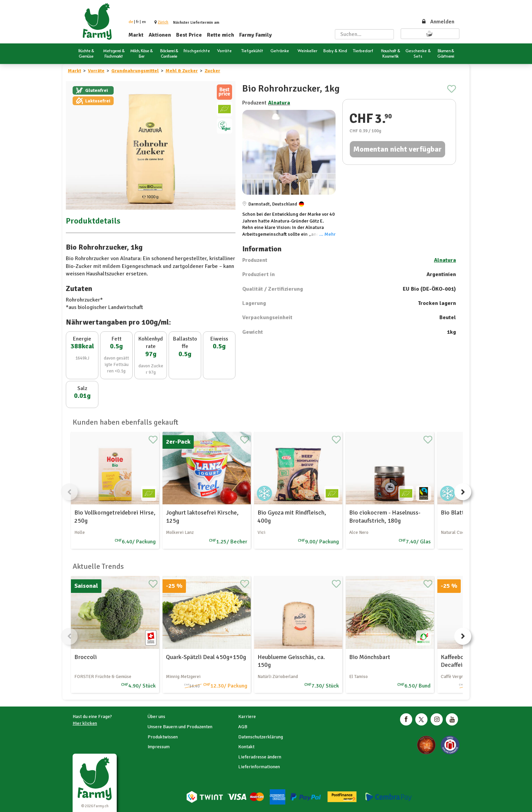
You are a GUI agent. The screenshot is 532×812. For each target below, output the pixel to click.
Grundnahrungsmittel (135, 71)
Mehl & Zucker (182, 71)
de (131, 22)
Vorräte (96, 71)
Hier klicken (85, 723)
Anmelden (438, 22)
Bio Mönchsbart (370, 657)
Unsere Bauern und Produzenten (180, 727)
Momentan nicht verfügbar (397, 149)
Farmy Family (255, 35)
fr (137, 22)
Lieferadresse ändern (260, 757)
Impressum (159, 747)
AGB (243, 727)
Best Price (189, 35)
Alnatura (279, 103)
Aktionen (160, 35)
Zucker (212, 71)
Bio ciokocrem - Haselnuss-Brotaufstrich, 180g (385, 516)
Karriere (247, 717)
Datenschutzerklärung (261, 737)
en (144, 22)
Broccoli (85, 657)
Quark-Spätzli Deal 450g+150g (206, 657)
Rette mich (221, 35)
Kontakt (246, 747)
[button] (163, 22)
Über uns (156, 717)
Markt (136, 35)
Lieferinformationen (259, 767)
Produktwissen (163, 737)
